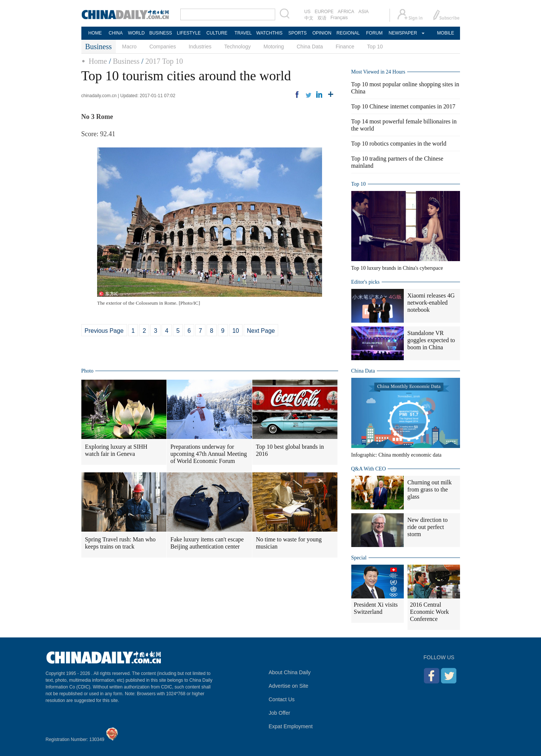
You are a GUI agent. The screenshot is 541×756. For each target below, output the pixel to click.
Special (359, 558)
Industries (200, 47)
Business (126, 61)
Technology (238, 47)
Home (98, 61)
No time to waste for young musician (289, 543)
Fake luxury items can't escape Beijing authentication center (207, 543)
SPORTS (297, 33)
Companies (163, 47)
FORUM (375, 33)
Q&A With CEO (369, 469)
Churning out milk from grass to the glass (430, 489)
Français (339, 18)
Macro (130, 47)
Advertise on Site (289, 686)
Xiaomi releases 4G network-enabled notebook (431, 303)
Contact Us (282, 699)
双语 (322, 18)
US (308, 12)
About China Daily (290, 672)
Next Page (261, 331)
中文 (309, 18)
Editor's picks (366, 282)
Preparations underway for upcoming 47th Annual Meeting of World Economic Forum (209, 454)
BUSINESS (161, 33)
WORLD (136, 33)
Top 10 (375, 47)
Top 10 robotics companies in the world (399, 144)
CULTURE (217, 33)
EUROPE (324, 12)
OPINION (322, 33)
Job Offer (279, 713)
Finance (345, 47)
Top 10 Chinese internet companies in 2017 (403, 106)
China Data (310, 47)
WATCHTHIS (270, 33)
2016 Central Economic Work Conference (430, 612)
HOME (95, 33)
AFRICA (346, 12)
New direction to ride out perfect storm (428, 527)
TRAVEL (243, 33)
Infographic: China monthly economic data (396, 455)
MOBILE (446, 33)
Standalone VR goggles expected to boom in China (431, 340)
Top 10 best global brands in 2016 (290, 450)
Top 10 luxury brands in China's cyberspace (397, 268)
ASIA (363, 12)
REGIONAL (348, 33)
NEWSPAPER (403, 33)
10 (236, 331)
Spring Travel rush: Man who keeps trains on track (120, 543)
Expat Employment (291, 726)
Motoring (274, 47)
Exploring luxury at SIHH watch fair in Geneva (116, 450)
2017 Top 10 (164, 61)
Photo (88, 371)
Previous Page (104, 331)
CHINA (116, 33)
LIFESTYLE (189, 33)
